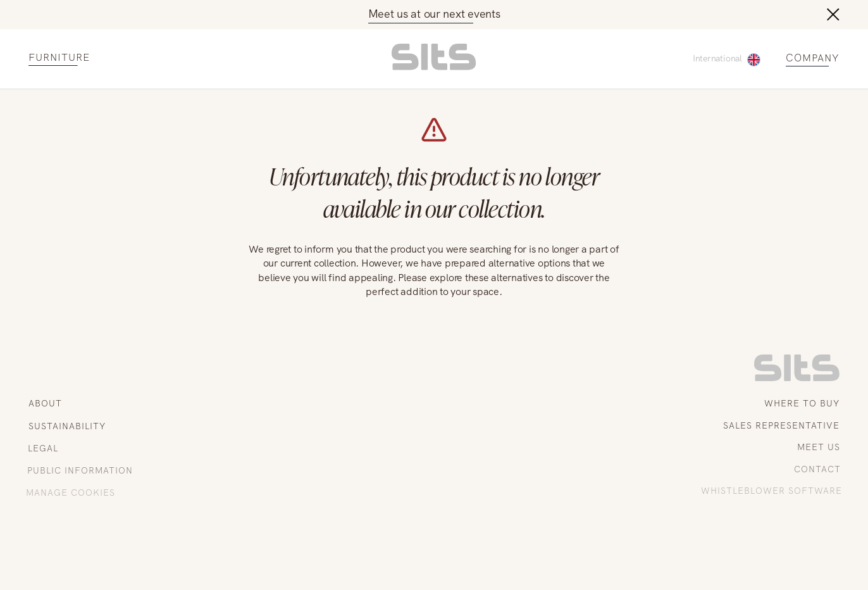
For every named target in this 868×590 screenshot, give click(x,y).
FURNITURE (59, 58)
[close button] (833, 15)
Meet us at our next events (434, 14)
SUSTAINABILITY (66, 426)
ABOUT (45, 403)
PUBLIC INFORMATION (79, 470)
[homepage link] (434, 67)
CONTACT (819, 469)
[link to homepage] (797, 378)
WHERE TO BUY (802, 403)
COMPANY (813, 59)
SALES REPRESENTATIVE (782, 425)
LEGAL (42, 448)
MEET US (820, 447)
